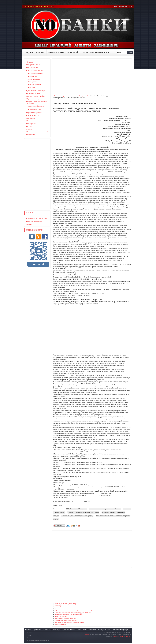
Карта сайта (31, 638)
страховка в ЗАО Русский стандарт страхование (83, 512)
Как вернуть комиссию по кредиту (65, 618)
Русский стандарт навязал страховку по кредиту (77, 516)
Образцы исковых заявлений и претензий (75, 96)
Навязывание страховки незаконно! (66, 620)
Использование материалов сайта (38, 640)
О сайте (30, 633)
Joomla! (87, 634)
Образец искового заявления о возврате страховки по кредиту (74, 610)
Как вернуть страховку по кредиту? (66, 604)
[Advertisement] (37, 174)
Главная (57, 96)
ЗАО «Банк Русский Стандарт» (76, 509)
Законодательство (60, 624)
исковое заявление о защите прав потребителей (105, 509)
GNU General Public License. (122, 636)
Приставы (58, 608)
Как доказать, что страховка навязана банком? (69, 622)
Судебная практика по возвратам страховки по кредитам (73, 612)
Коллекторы (58, 606)
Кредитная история (61, 616)
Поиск (130, 53)
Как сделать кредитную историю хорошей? (68, 614)
